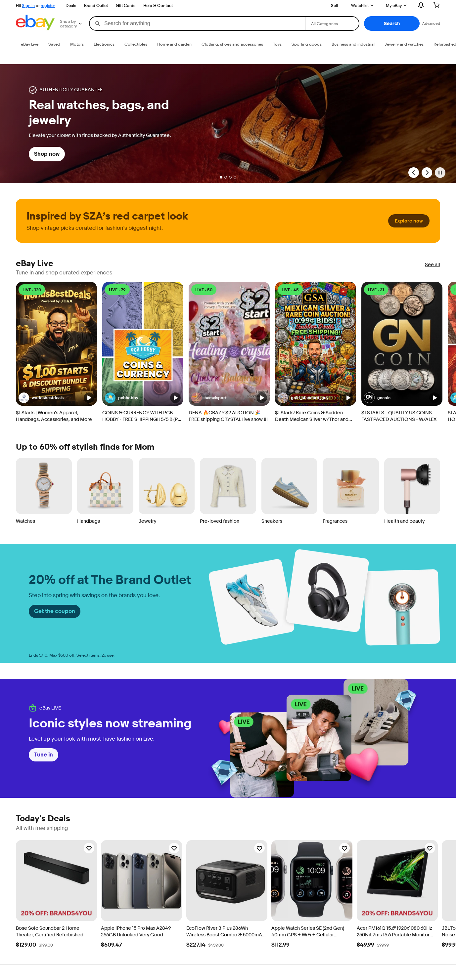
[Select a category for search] (332, 23)
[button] (392, 23)
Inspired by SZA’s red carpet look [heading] (107, 216)
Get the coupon (55, 611)
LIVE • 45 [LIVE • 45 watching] (290, 290)
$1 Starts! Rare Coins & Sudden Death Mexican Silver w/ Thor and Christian (312, 416)
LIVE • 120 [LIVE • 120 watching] (32, 290)
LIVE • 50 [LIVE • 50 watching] (204, 290)
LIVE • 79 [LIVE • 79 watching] (117, 290)
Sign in (28, 5)
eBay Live (35, 264)
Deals (71, 5)
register (48, 5)
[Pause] (440, 173)
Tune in (44, 755)
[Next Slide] (427, 173)
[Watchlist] (89, 848)
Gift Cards (126, 5)
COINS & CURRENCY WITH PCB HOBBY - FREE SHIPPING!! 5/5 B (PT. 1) (142, 416)
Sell (334, 5)
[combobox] (198, 23)
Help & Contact (158, 5)
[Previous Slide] (414, 173)
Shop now (47, 154)
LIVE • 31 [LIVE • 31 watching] (376, 290)
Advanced (431, 23)
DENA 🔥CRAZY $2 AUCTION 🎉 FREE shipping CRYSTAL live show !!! (228, 416)
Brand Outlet (96, 5)
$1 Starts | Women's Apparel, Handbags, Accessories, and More (54, 416)
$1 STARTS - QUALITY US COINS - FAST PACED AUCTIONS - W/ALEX (399, 416)
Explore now (409, 221)
